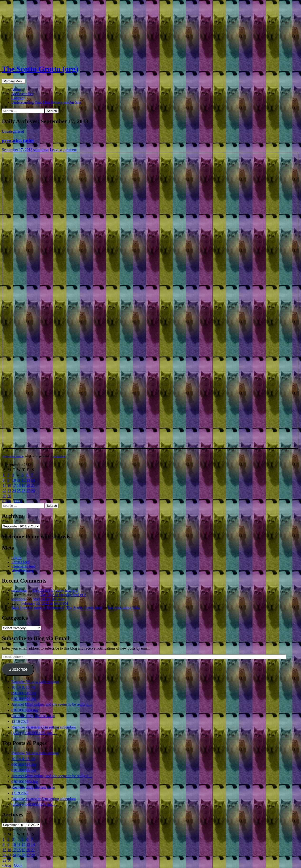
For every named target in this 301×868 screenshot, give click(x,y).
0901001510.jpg (24, 693)
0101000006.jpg (24, 699)
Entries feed (21, 562)
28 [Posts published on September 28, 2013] (33, 491)
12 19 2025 (20, 721)
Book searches (22, 94)
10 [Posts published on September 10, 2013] (14, 480)
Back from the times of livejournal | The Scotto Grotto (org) (57, 608)
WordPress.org (23, 571)
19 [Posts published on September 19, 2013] (24, 485)
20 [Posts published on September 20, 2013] (28, 485)
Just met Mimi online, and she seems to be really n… (52, 704)
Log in (16, 558)
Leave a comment (63, 150)
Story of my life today (49, 599)
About (16, 89)
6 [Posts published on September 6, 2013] (27, 475)
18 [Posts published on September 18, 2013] (19, 485)
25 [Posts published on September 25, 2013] (19, 491)
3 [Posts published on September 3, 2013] (13, 475)
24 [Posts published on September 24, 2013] (14, 491)
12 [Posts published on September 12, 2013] (24, 480)
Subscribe (18, 669)
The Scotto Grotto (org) (40, 69)
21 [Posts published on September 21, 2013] (33, 485)
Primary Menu (14, 81)
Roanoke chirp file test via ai (33, 716)
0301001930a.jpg (25, 710)
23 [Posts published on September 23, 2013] (9, 491)
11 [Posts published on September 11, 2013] (19, 480)
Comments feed (23, 566)
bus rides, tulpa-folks (124, 608)
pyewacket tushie (18, 140)
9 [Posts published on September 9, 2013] (8, 480)
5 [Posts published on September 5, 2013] (23, 475)
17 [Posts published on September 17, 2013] (14, 485)
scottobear (41, 150)
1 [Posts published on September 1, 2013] (4, 475)
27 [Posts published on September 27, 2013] (28, 491)
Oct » (18, 501)
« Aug (7, 501)
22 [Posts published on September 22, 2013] (5, 491)
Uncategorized (13, 131)
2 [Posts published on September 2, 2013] (8, 475)
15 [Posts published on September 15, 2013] (5, 485)
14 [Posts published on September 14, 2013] (33, 480)
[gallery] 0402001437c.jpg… (34, 733)
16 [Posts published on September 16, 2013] (9, 485)
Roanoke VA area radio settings (35, 682)
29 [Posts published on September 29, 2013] (5, 496)
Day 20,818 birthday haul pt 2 (56, 591)
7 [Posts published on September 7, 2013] (32, 475)
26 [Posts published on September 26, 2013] (24, 491)
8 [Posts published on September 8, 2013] (4, 480)
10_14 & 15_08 (23, 687)
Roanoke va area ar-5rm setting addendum (44, 727)
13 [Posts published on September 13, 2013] (28, 480)
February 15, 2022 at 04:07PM (45, 603)
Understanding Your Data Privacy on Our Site (46, 102)
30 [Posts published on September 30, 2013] (9, 496)
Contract (18, 98)
